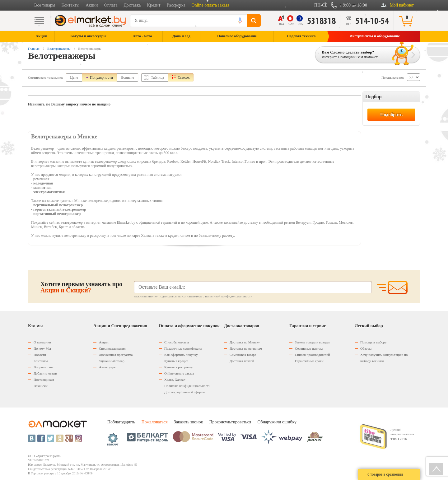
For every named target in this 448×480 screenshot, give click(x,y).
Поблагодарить (121, 422)
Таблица (157, 77)
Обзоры (366, 348)
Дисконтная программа (116, 355)
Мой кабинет (402, 5)
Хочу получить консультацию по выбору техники (384, 358)
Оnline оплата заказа (179, 373)
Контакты (70, 5)
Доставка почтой (242, 361)
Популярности (101, 77)
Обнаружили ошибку (277, 422)
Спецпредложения (112, 348)
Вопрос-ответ (44, 367)
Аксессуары (108, 367)
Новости (40, 355)
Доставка (132, 5)
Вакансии (41, 386)
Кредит (154, 5)
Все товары (45, 5)
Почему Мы (42, 348)
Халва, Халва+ (175, 380)
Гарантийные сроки (309, 361)
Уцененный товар (112, 361)
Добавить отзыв (45, 373)
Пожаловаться (154, 422)
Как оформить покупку (181, 355)
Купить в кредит (176, 361)
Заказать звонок (189, 422)
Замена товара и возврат (313, 342)
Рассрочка (176, 5)
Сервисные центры (309, 348)
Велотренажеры (59, 49)
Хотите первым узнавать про (81, 287)
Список (184, 77)
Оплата (111, 5)
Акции (92, 5)
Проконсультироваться (230, 422)
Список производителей (312, 355)
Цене (74, 77)
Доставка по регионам (246, 348)
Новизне (127, 77)
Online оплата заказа (210, 5)
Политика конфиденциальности (187, 386)
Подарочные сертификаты (183, 348)
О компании (42, 342)
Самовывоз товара (243, 355)
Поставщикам (44, 380)
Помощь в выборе (373, 342)
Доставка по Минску (245, 342)
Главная (34, 49)
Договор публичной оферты (184, 392)
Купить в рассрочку (178, 367)
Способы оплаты (177, 342)
